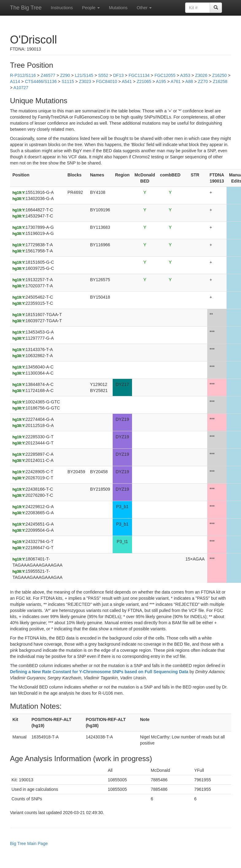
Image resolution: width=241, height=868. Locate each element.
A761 (176, 81)
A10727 (21, 88)
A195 (161, 81)
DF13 (118, 75)
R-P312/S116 (23, 75)
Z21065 (144, 81)
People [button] (91, 8)
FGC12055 (165, 75)
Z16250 (219, 75)
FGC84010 (107, 81)
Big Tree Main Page (29, 843)
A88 (189, 81)
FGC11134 (139, 75)
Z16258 (220, 81)
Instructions (62, 8)
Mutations (118, 8)
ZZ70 (203, 81)
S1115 (68, 81)
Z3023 (85, 81)
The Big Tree (26, 8)
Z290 (65, 75)
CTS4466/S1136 (41, 81)
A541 (127, 81)
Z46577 (48, 75)
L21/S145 (84, 75)
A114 (15, 81)
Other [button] (144, 8)
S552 (103, 75)
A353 (185, 75)
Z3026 (201, 75)
